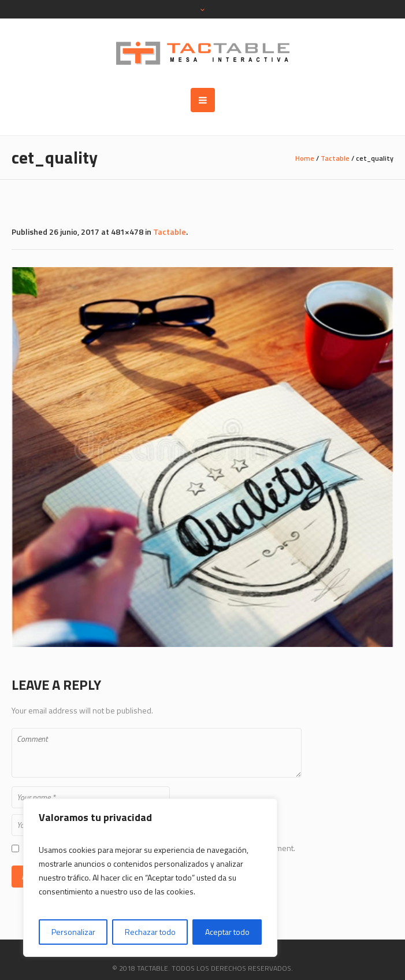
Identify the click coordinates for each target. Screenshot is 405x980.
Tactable (335, 158)
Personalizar (73, 932)
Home (305, 158)
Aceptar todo (227, 932)
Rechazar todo (150, 932)
